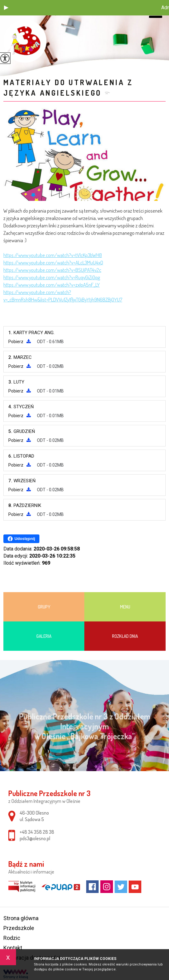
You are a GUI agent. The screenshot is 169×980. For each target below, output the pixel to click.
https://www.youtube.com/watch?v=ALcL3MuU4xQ (53, 262)
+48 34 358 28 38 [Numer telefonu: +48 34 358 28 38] (37, 832)
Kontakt (13, 948)
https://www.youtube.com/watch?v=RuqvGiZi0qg (52, 277)
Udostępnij (21, 539)
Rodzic (12, 938)
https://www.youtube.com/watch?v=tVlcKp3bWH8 (53, 255)
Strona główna (21, 918)
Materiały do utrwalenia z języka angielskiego (68, 87)
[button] (6, 8)
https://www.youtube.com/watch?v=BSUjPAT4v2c (52, 270)
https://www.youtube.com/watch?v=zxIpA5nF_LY (52, 285)
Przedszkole (19, 928)
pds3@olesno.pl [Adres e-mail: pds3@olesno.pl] (35, 838)
